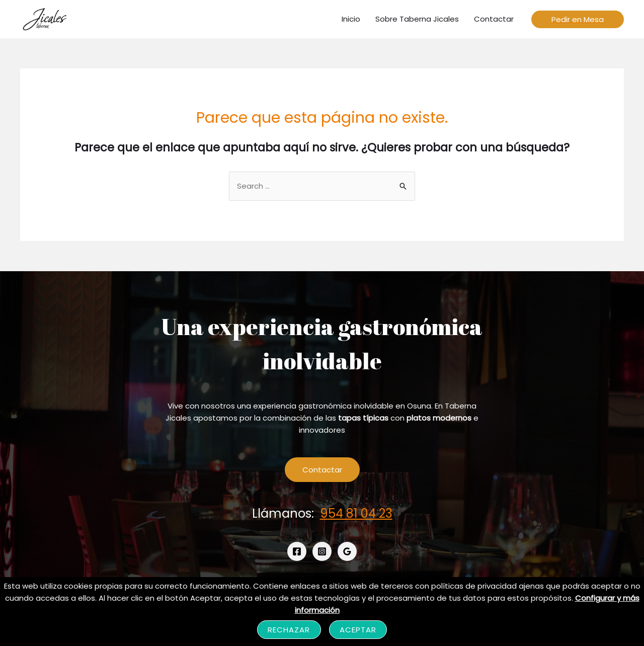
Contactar (322, 470)
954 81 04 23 (356, 513)
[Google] (347, 551)
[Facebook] (297, 551)
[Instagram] (322, 551)
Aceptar (358, 630)
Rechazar (289, 630)
